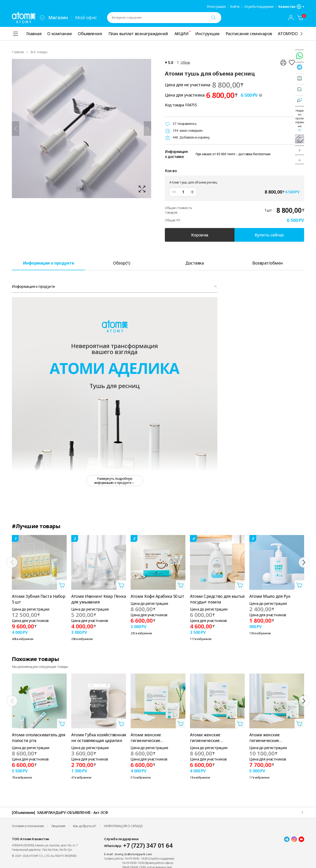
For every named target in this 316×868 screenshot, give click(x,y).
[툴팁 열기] (261, 95)
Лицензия (58, 826)
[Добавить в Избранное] (292, 63)
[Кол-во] (183, 192)
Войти (235, 7)
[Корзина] (300, 18)
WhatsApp (138, 845)
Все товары (39, 52)
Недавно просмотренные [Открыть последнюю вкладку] (300, 120)
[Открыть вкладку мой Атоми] (291, 18)
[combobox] (42, 18)
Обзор (185, 62)
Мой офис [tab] (86, 17)
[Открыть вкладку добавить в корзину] (62, 585)
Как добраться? (85, 826)
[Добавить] (192, 192)
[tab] (48, 263)
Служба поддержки (259, 7)
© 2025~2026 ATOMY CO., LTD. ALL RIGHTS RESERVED (44, 856)
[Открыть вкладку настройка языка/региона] (291, 7)
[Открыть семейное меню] (42, 18)
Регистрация (216, 7)
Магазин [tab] (58, 17)
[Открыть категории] (16, 34)
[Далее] (147, 128)
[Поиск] (213, 18)
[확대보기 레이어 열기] (82, 128)
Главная (18, 52)
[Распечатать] (283, 63)
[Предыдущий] (16, 128)
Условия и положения (28, 826)
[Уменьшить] (174, 192)
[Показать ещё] (301, 34)
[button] (300, 150)
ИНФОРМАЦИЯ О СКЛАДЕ (123, 826)
